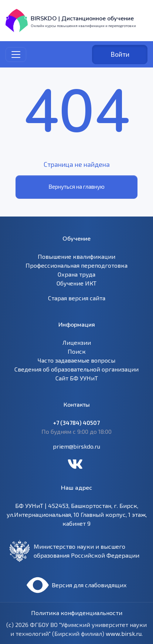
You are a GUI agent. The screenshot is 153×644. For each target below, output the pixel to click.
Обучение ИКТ (76, 283)
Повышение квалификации (76, 256)
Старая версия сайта (77, 298)
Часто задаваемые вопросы (76, 360)
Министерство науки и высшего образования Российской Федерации (86, 551)
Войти (120, 54)
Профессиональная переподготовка (76, 265)
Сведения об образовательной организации (76, 369)
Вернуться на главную (76, 186)
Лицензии (77, 342)
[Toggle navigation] (16, 55)
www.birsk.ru (124, 633)
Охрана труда (76, 274)
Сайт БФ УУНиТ (77, 378)
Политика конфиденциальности (77, 613)
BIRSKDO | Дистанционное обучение (82, 19)
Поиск (77, 351)
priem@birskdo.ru (76, 446)
